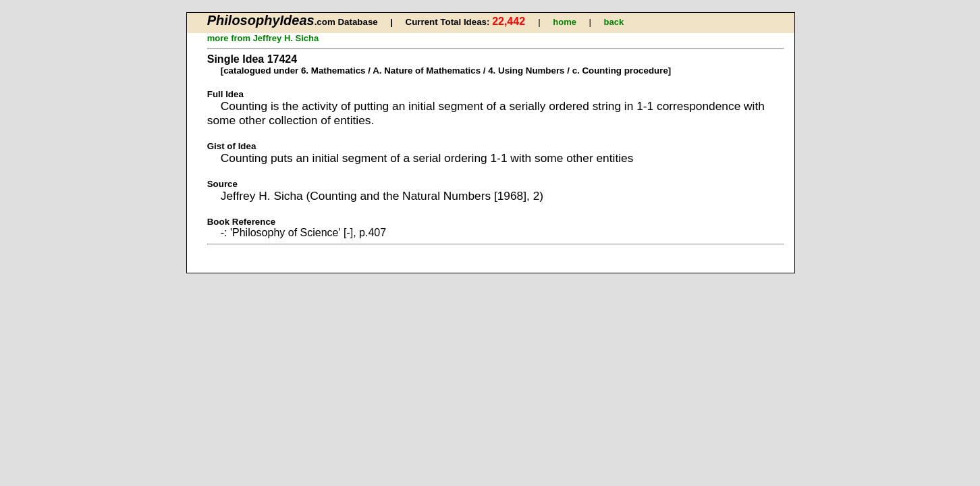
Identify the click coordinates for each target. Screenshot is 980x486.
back (614, 22)
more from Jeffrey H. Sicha (263, 38)
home (565, 22)
